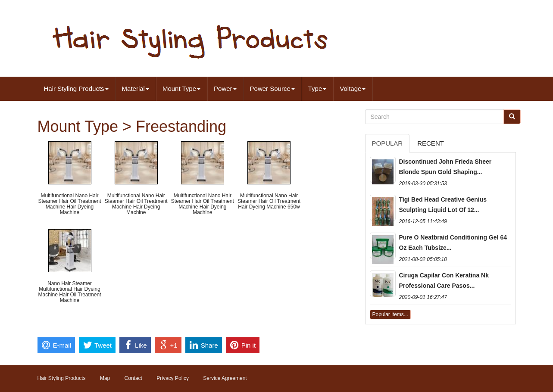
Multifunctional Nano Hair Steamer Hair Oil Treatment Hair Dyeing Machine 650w (269, 201)
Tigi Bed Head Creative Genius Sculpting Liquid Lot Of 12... (443, 205)
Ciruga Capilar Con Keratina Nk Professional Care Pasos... (444, 280)
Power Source (272, 89)
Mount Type (181, 89)
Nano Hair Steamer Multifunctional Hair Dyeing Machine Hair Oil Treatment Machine (69, 292)
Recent (431, 143)
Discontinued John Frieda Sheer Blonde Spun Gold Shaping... (445, 167)
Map (105, 378)
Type (317, 89)
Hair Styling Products (76, 89)
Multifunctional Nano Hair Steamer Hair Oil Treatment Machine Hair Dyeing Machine (69, 204)
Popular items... (390, 314)
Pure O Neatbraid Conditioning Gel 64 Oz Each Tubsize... (453, 243)
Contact (133, 378)
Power (225, 89)
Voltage (353, 89)
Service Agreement (225, 378)
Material (136, 89)
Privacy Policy (173, 378)
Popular (387, 143)
